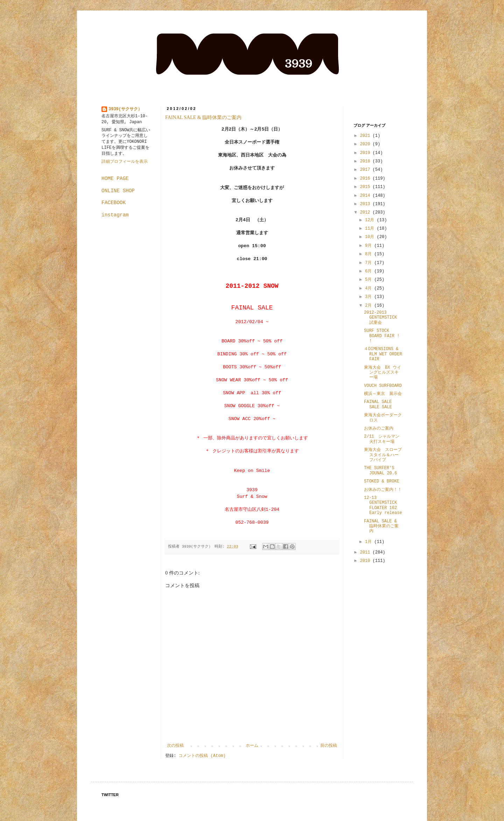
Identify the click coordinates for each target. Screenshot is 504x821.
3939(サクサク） (125, 109)
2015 (366, 187)
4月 (370, 288)
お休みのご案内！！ (383, 490)
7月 (370, 263)
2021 (366, 136)
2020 (366, 144)
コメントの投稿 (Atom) (202, 756)
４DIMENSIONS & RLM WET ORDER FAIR (383, 354)
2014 (366, 196)
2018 (366, 161)
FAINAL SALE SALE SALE (378, 404)
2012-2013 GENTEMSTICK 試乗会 (380, 318)
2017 (366, 170)
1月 (370, 542)
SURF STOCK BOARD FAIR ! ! (382, 336)
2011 (366, 552)
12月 (371, 220)
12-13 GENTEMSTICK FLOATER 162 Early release (384, 505)
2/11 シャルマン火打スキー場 (382, 439)
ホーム (252, 746)
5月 (370, 280)
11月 (371, 229)
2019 (366, 153)
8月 (370, 254)
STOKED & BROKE (382, 481)
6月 (370, 271)
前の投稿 (329, 746)
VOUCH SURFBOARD (383, 386)
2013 (366, 204)
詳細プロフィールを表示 (125, 162)
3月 (370, 297)
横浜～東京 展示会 (383, 394)
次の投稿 (175, 746)
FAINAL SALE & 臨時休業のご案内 (203, 117)
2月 (370, 306)
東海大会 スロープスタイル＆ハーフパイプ (383, 455)
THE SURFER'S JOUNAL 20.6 (380, 471)
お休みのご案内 (379, 429)
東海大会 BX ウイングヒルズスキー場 (383, 373)
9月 (370, 246)
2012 (366, 213)
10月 (371, 237)
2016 (366, 179)
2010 (366, 561)
